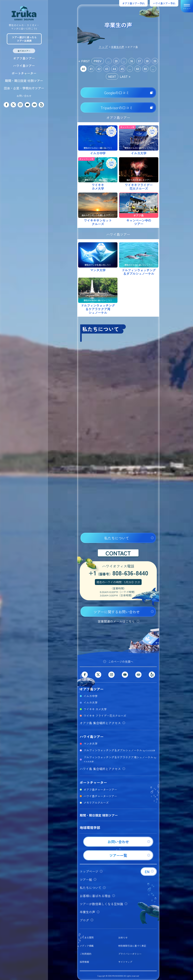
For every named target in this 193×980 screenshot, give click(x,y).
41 (91, 69)
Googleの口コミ (117, 93)
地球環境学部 (90, 827)
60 (138, 69)
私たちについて (117, 538)
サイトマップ (125, 962)
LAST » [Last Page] (125, 77)
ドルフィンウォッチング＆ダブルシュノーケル (119, 750)
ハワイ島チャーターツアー (100, 796)
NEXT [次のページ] (112, 76)
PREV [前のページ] (98, 61)
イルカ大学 (91, 702)
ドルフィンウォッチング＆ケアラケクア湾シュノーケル (120, 759)
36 (132, 61)
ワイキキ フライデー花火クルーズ (105, 716)
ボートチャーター (24, 73)
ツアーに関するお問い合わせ (117, 612)
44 (114, 69)
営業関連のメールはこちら (116, 621)
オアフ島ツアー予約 (133, 3)
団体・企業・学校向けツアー (24, 88)
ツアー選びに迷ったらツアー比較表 (24, 39)
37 (139, 61)
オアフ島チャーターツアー (100, 789)
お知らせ (123, 937)
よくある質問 (87, 937)
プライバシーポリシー (130, 954)
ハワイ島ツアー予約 (164, 3)
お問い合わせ (24, 96)
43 (107, 69)
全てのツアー (24, 51)
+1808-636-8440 (118, 573)
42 (99, 69)
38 (147, 61)
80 (145, 69)
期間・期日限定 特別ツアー (24, 81)
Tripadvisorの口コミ (117, 108)
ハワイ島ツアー (24, 66)
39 (155, 61)
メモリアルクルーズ (96, 802)
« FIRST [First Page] (84, 61)
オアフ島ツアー (24, 58)
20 (116, 61)
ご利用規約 (86, 954)
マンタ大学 (91, 743)
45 (122, 69)
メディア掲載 (87, 946)
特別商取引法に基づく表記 (132, 946)
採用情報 (84, 962)
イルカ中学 (91, 696)
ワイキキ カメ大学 (95, 709)
